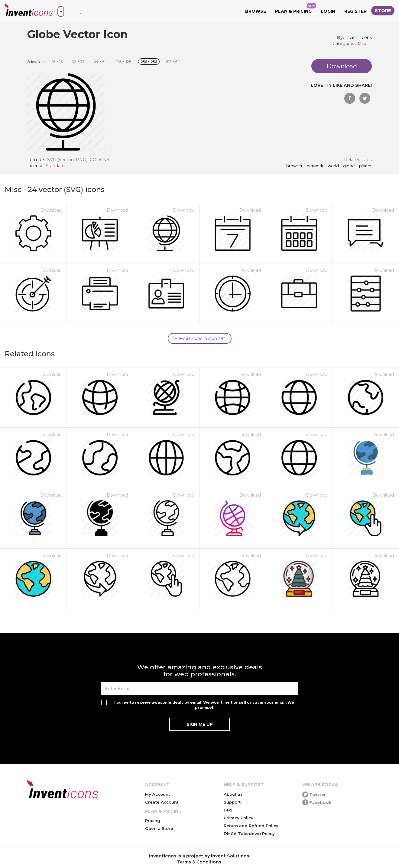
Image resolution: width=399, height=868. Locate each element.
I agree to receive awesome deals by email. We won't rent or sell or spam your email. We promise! (204, 705)
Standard (55, 166)
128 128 (124, 62)
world (333, 166)
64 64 (100, 62)
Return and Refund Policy (251, 826)
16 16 (57, 62)
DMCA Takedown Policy (249, 834)
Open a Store (159, 828)
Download (51, 210)
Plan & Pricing (296, 8)
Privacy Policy (238, 818)
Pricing (153, 821)
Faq (228, 810)
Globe (349, 166)
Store (383, 11)
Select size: (36, 62)
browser (294, 166)
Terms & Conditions (199, 862)
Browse (256, 11)
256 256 (149, 62)
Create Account (162, 802)
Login (328, 11)
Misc (362, 44)
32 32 (78, 62)
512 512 (173, 62)
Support (232, 802)
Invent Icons (358, 38)
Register (355, 11)
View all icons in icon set (200, 338)
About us (233, 794)
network (315, 166)
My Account (157, 794)
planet (365, 166)
